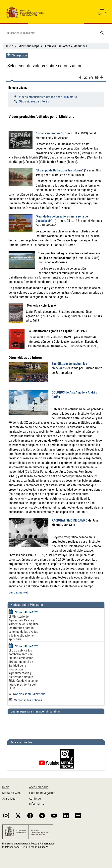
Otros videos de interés (33, 101)
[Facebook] (82, 78)
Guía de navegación (42, 793)
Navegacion (17, 55)
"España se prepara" (48, 133)
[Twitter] (87, 78)
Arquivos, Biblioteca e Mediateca (66, 46)
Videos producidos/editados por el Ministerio (47, 97)
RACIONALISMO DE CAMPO (69, 520)
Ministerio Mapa (29, 46)
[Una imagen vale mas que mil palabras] (56, 725)
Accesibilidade (39, 787)
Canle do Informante (37, 801)
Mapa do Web (11, 793)
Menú (102, 14)
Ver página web (18, 592)
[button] (102, 9)
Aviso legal (9, 799)
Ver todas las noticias (25, 700)
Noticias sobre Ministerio (29, 694)
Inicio (10, 46)
